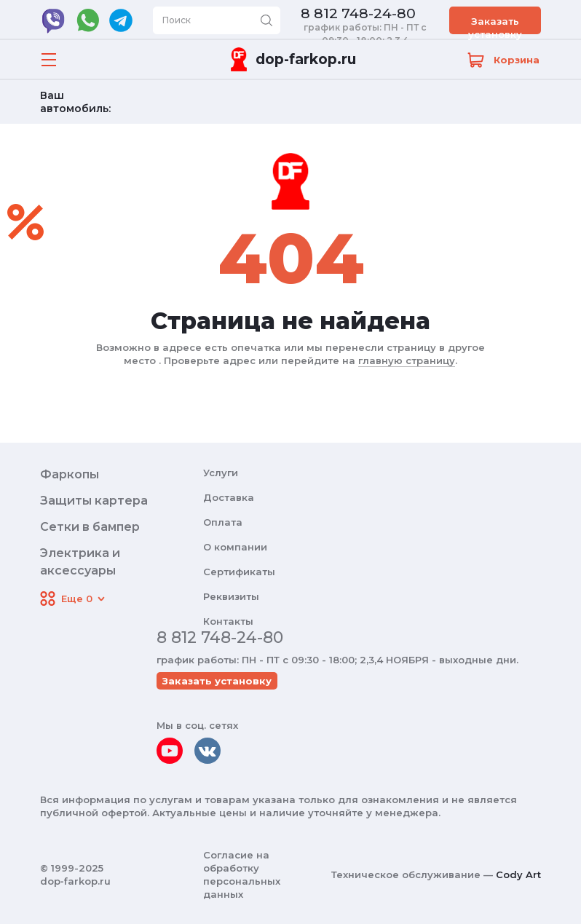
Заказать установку (495, 25)
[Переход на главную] (290, 59)
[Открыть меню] (49, 60)
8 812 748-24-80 (358, 14)
